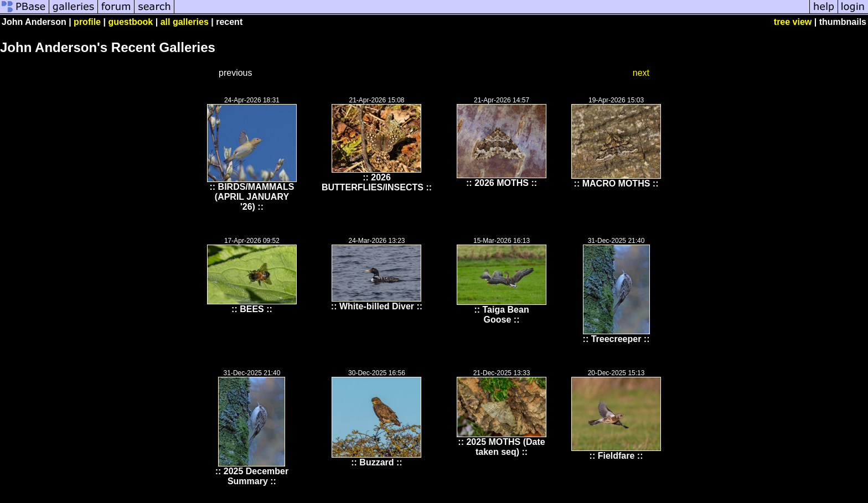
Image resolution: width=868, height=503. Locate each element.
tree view (793, 22)
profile (87, 22)
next (641, 73)
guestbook (130, 22)
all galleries (185, 22)
